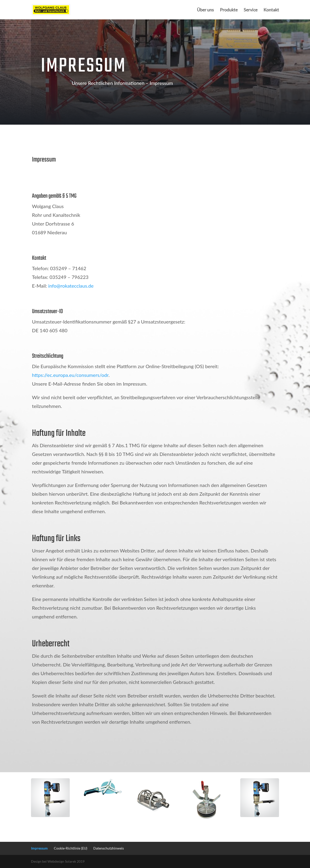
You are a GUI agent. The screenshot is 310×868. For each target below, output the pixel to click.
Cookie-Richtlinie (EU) (70, 848)
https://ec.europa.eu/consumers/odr (70, 375)
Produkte (229, 10)
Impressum (39, 848)
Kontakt (271, 10)
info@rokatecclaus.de (71, 286)
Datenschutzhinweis (108, 848)
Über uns (205, 10)
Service (251, 10)
